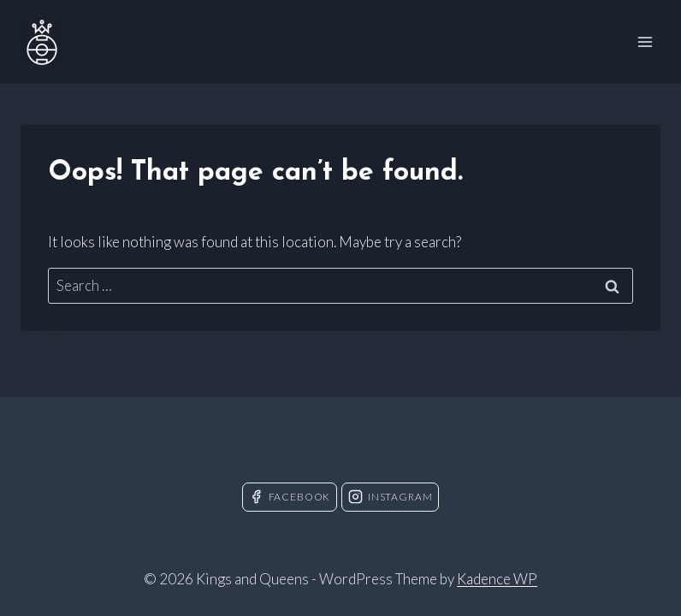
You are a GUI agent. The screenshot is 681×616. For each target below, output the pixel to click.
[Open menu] (645, 41)
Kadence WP (497, 579)
